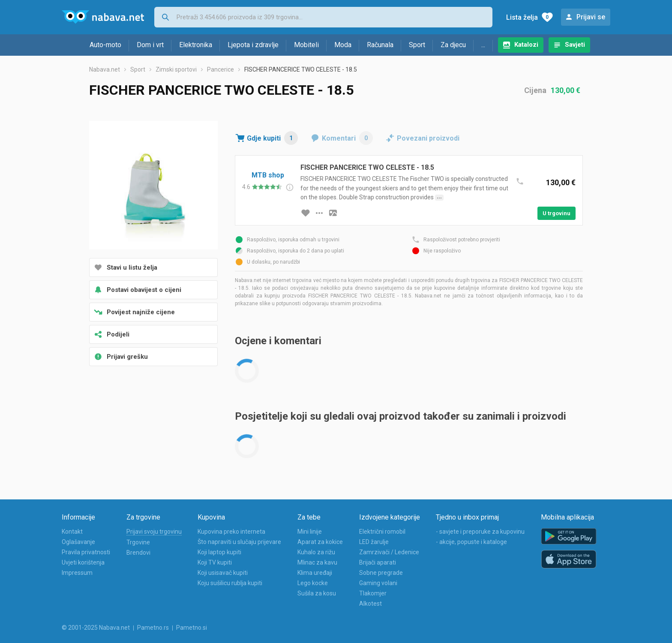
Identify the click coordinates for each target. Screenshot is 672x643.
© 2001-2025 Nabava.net (96, 628)
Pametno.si (192, 628)
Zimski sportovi (176, 69)
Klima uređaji (315, 573)
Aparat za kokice (320, 542)
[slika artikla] (333, 213)
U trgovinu (556, 213)
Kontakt (72, 532)
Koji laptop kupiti (219, 552)
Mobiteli (306, 45)
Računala (380, 45)
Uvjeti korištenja (83, 562)
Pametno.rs (153, 628)
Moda (343, 45)
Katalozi (526, 45)
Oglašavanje (78, 542)
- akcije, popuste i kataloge (471, 542)
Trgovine (138, 542)
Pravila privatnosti (86, 552)
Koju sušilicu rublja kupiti (230, 583)
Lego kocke (313, 583)
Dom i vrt (150, 45)
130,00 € (565, 90)
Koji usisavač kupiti (223, 573)
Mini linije (310, 532)
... (483, 45)
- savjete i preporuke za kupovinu (480, 532)
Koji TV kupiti (215, 562)
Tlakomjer (373, 593)
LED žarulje (374, 542)
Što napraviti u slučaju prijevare (239, 542)
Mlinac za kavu (317, 562)
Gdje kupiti (272, 138)
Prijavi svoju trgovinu (154, 532)
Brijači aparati (378, 562)
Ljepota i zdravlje (253, 45)
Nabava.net (105, 69)
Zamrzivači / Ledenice (389, 552)
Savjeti (575, 45)
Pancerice (220, 69)
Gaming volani (378, 583)
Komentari (347, 138)
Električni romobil (382, 532)
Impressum (77, 573)
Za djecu (453, 45)
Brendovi (138, 553)
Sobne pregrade (381, 573)
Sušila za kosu (317, 593)
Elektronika (196, 45)
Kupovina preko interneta (231, 532)
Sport (417, 45)
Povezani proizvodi (428, 138)
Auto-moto (105, 45)
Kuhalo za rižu (316, 552)
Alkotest (370, 604)
